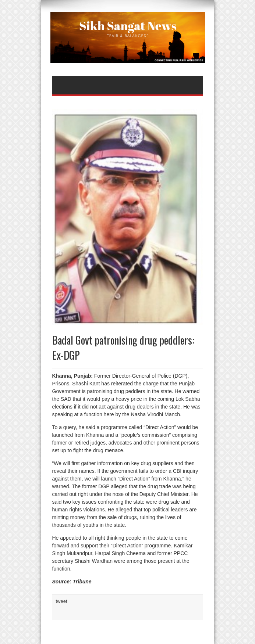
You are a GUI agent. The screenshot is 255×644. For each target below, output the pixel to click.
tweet (62, 601)
